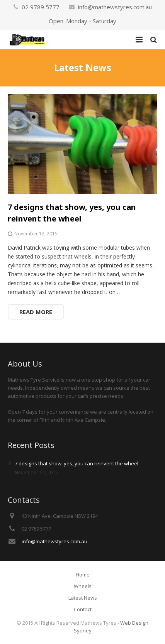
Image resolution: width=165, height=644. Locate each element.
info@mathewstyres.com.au (115, 7)
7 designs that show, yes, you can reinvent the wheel (77, 463)
